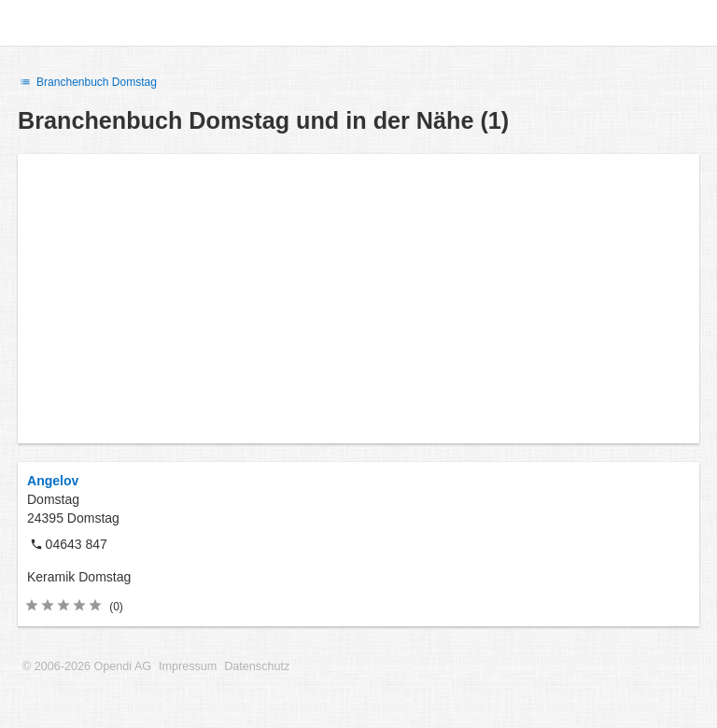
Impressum (188, 666)
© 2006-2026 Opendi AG (87, 666)
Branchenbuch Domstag (87, 82)
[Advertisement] (358, 299)
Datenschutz (257, 666)
